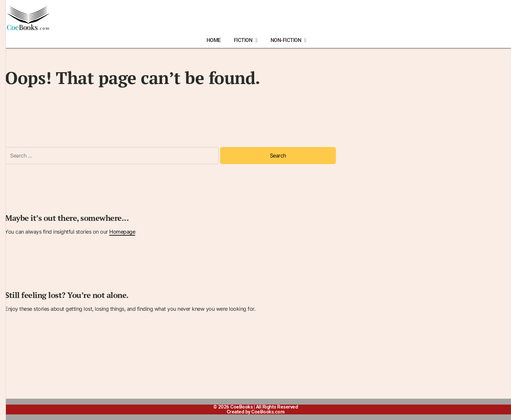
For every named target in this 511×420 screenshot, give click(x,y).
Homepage (122, 232)
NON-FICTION (288, 40)
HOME (214, 40)
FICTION (246, 40)
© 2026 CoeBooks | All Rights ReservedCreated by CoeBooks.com (256, 409)
